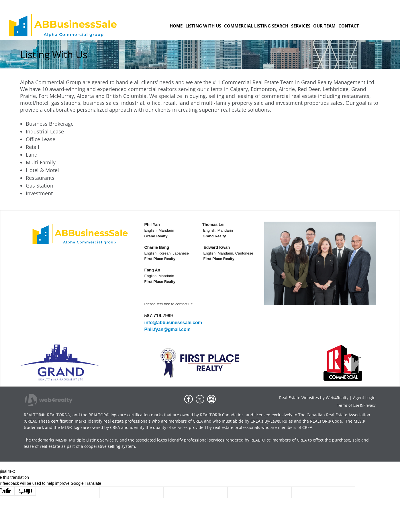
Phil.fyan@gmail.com (167, 329)
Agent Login (364, 398)
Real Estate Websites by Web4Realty (314, 398)
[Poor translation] (25, 491)
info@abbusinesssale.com (173, 323)
